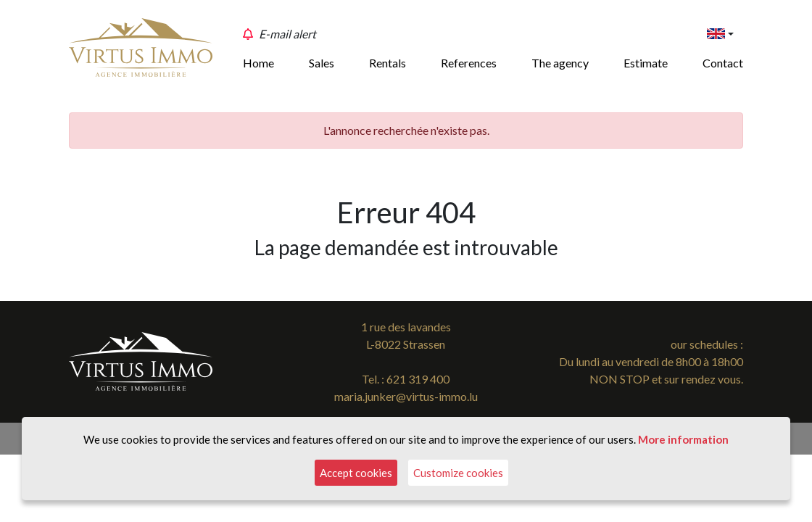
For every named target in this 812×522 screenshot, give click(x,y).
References (469, 63)
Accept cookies (356, 473)
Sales (322, 63)
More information (683, 439)
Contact (723, 63)
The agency (560, 63)
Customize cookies (458, 473)
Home (258, 63)
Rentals (388, 63)
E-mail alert (287, 34)
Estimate (646, 63)
